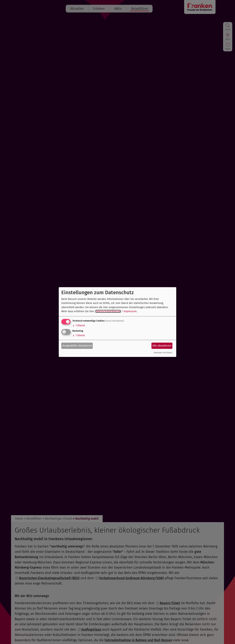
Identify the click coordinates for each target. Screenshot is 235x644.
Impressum (130, 311)
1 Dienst (79, 325)
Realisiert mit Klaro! (163, 353)
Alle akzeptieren (162, 346)
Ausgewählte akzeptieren (77, 346)
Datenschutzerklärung (108, 311)
